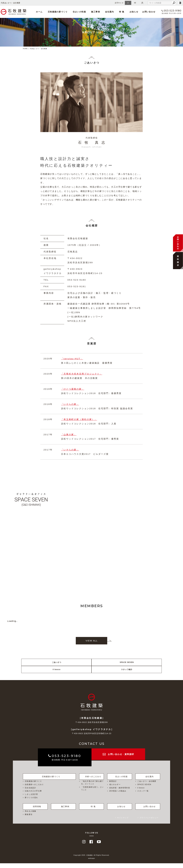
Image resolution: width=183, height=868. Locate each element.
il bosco (109, 669)
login (180, 3)
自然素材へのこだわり (34, 790)
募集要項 (29, 819)
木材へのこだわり (91, 781)
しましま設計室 (31, 799)
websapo (91, 863)
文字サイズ (119, 3)
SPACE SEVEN (74, 669)
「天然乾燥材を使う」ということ (92, 793)
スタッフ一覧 (143, 796)
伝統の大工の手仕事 (33, 796)
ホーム (42, 12)
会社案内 (108, 12)
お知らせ (130, 12)
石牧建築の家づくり (59, 12)
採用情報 (35, 811)
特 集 (119, 12)
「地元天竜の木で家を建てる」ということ (92, 788)
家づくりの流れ (31, 803)
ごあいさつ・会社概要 (147, 786)
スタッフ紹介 (145, 669)
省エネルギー (115, 790)
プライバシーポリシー (149, 822)
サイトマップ (123, 822)
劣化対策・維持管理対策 (120, 793)
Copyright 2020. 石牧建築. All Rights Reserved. (91, 860)
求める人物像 (30, 816)
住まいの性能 (80, 12)
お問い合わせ (145, 12)
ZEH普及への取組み (118, 796)
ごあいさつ (39, 669)
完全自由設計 (30, 793)
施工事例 (95, 12)
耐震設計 (113, 786)
